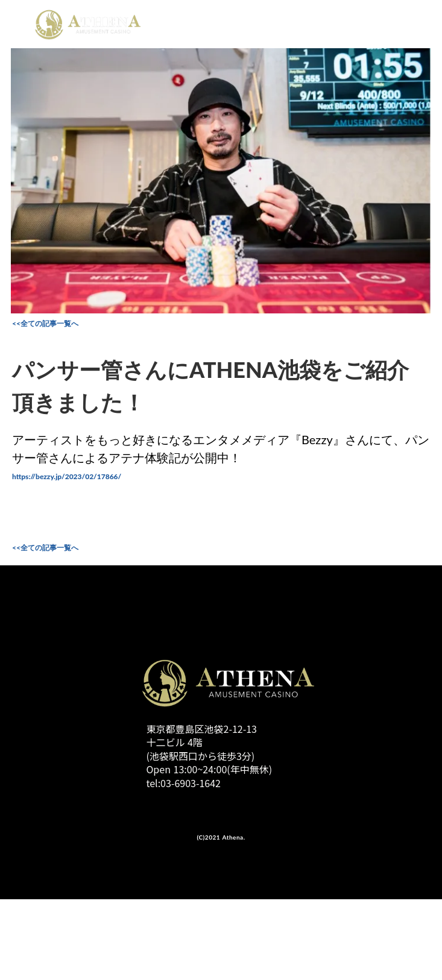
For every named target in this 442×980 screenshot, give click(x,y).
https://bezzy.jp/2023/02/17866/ (67, 476)
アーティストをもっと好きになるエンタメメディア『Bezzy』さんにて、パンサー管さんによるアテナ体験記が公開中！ (221, 448)
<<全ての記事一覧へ (45, 323)
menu (420, 22)
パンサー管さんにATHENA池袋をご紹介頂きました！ (210, 386)
